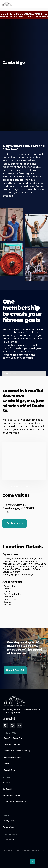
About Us (7, 783)
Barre (6, 764)
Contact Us (7, 789)
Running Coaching (12, 757)
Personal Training (12, 744)
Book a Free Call (15, 670)
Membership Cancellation (14, 802)
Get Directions (15, 523)
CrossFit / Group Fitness (15, 738)
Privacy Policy (9, 821)
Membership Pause (11, 795)
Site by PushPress (39, 850)
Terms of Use (9, 827)
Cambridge (9, 840)
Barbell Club (9, 770)
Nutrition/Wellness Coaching (17, 751)
